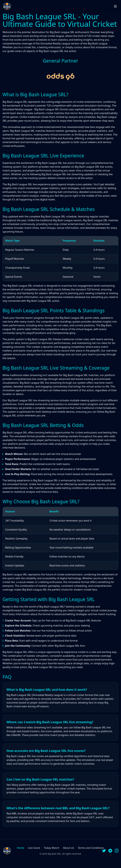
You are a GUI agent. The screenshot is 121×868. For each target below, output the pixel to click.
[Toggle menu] (115, 6)
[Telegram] (110, 851)
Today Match (52, 848)
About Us (69, 848)
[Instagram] (117, 851)
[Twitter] (104, 851)
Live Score (34, 848)
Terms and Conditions (91, 848)
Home (21, 848)
